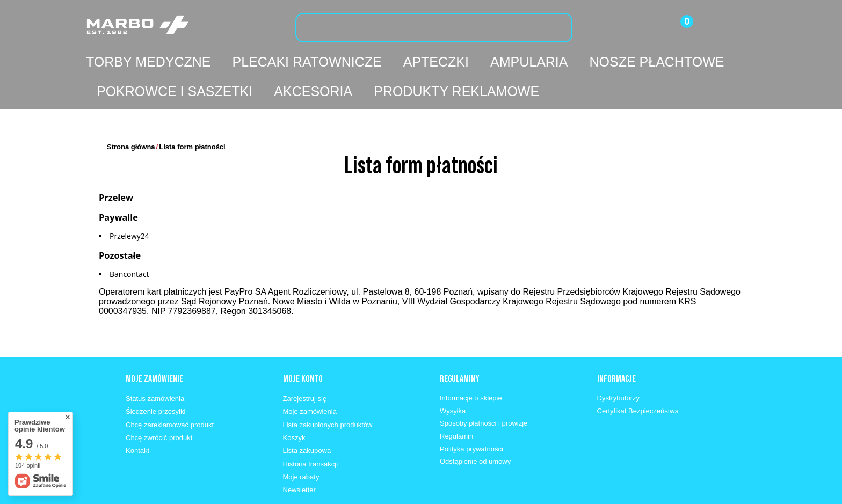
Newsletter (299, 458)
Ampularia (529, 62)
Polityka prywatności (471, 417)
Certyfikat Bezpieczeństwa (638, 379)
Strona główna (131, 115)
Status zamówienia (155, 366)
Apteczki (436, 62)
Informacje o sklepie (471, 366)
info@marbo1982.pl (269, 494)
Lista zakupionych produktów (328, 393)
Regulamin (456, 404)
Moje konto (303, 346)
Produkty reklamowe (456, 91)
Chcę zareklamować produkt (170, 393)
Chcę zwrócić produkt (159, 406)
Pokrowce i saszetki (175, 91)
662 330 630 (195, 494)
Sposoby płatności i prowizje (484, 391)
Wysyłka (453, 379)
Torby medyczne (148, 62)
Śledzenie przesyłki (155, 379)
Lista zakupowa (307, 418)
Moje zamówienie (154, 346)
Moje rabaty (301, 445)
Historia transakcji (311, 432)
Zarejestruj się (305, 366)
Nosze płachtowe (656, 62)
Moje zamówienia (310, 379)
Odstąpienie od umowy (475, 429)
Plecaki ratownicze (307, 62)
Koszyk (294, 406)
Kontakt (137, 418)
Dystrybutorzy (618, 366)
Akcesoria (313, 91)
